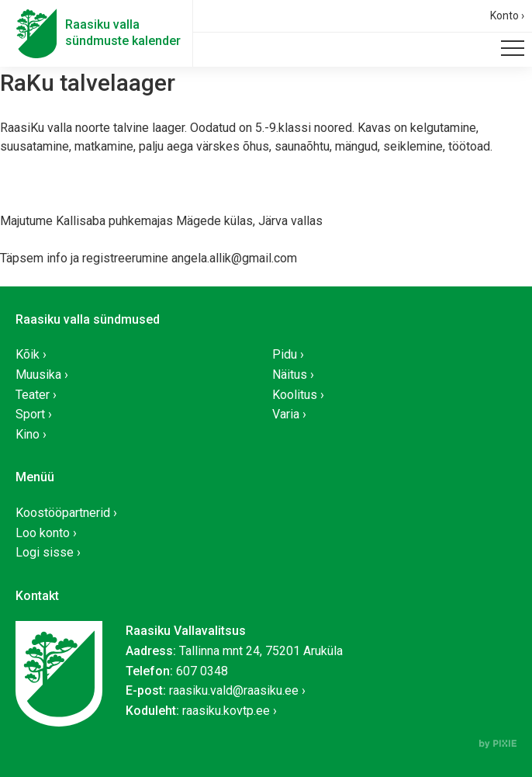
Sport (30, 414)
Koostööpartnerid (63, 513)
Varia (286, 414)
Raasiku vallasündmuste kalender (123, 33)
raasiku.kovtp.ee (226, 711)
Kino (28, 434)
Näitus (290, 375)
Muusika (38, 375)
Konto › (507, 16)
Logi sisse (45, 552)
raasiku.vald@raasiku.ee (234, 690)
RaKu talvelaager (88, 83)
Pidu (285, 354)
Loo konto (43, 533)
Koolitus (295, 395)
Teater (33, 395)
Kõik (28, 354)
